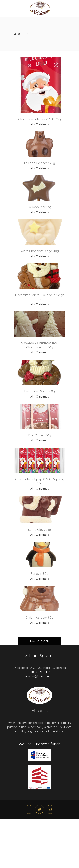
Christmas (42, 124)
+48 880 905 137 (40, 672)
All (32, 124)
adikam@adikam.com (40, 676)
